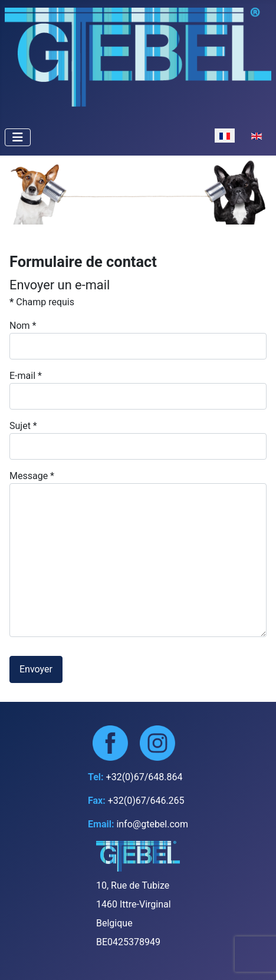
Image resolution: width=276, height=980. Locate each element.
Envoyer (36, 669)
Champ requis (42, 302)
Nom (23, 326)
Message (32, 476)
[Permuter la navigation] (18, 137)
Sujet (23, 426)
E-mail (26, 376)
